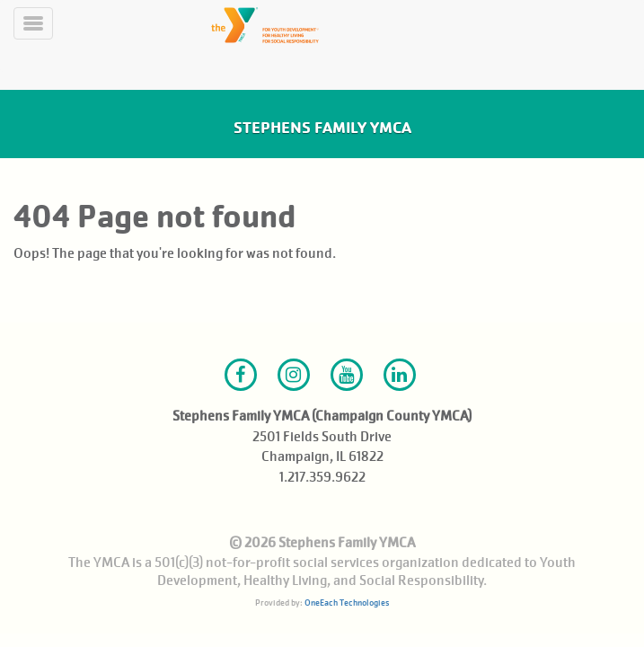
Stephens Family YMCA (322, 127)
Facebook (241, 375)
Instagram (294, 375)
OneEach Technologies (347, 603)
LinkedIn (400, 375)
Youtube (347, 375)
